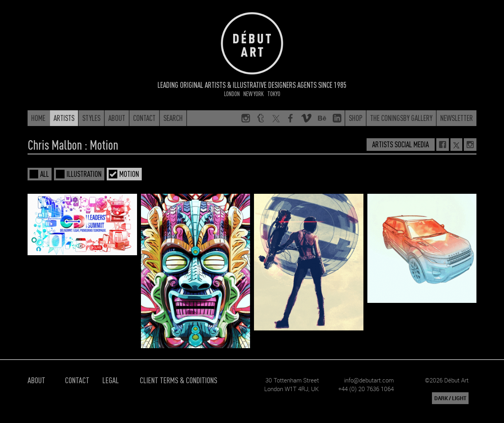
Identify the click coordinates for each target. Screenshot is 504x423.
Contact (77, 380)
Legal (111, 380)
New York (254, 94)
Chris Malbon (55, 145)
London (232, 94)
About (36, 380)
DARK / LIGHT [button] (450, 398)
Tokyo (274, 94)
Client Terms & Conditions (179, 380)
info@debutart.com (369, 380)
